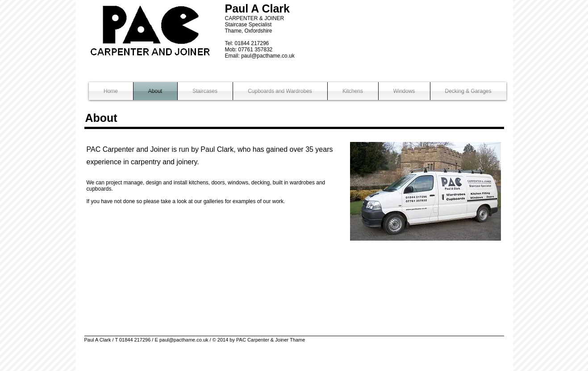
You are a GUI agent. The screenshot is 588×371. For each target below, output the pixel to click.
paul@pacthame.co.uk (268, 56)
